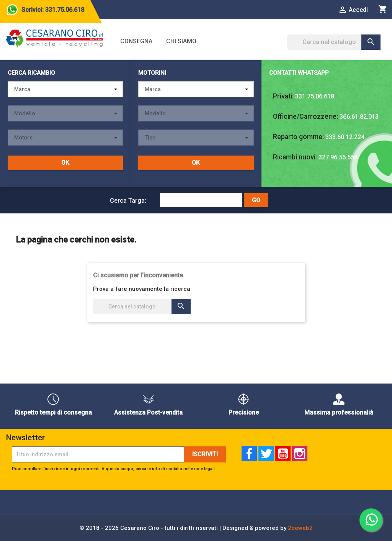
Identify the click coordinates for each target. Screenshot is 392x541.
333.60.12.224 (345, 137)
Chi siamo (181, 41)
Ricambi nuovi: (295, 157)
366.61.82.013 (359, 117)
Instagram (300, 454)
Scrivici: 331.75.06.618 (53, 10)
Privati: (283, 96)
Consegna (136, 41)
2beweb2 (300, 528)
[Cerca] (334, 42)
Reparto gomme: (298, 137)
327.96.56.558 (338, 157)
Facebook (249, 454)
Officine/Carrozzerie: (305, 116)
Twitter (266, 454)
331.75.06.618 (315, 96)
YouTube (283, 454)
